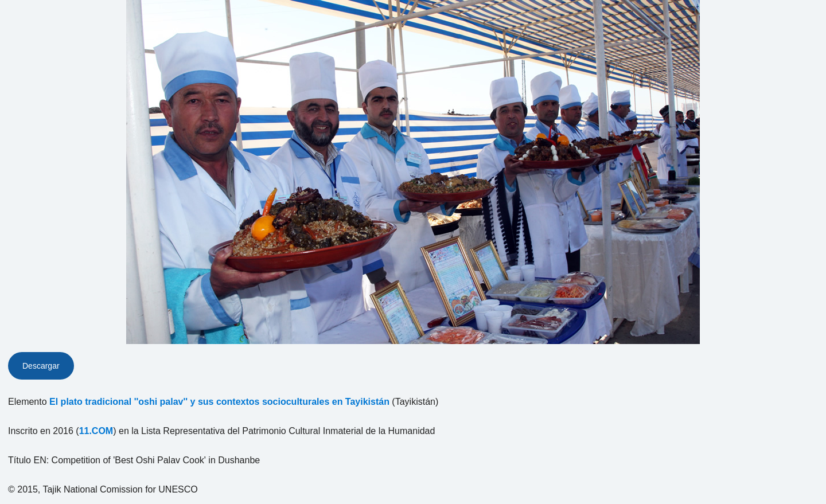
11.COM (96, 431)
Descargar (41, 366)
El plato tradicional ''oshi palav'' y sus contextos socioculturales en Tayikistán (219, 402)
